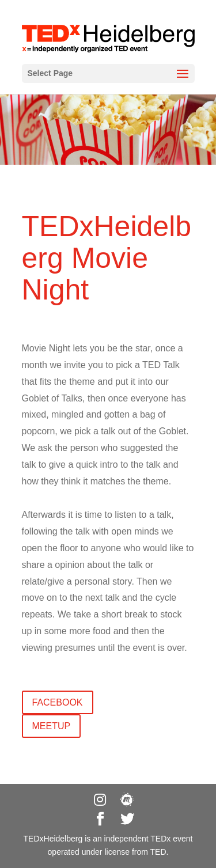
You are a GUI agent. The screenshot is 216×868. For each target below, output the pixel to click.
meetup (52, 726)
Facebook (58, 702)
